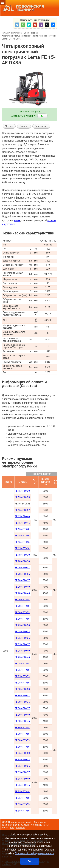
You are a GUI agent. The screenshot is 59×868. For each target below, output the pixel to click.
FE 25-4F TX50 (22, 670)
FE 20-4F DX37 (22, 580)
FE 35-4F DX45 (22, 785)
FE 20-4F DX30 (22, 561)
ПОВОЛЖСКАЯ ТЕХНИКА (23, 8)
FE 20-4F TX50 (22, 606)
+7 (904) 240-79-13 (39, 825)
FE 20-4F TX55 (22, 613)
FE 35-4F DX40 (22, 779)
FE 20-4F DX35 (22, 574)
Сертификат (41, 126)
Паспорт (24, 126)
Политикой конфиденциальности (35, 853)
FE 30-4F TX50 (22, 734)
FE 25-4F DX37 (22, 645)
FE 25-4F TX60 (22, 683)
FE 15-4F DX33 (22, 497)
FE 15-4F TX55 (22, 542)
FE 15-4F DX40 (22, 517)
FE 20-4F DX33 (22, 568)
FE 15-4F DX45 (22, 523)
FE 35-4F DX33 (22, 760)
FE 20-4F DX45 (22, 593)
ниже (17, 220)
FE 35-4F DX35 (22, 766)
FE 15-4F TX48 (22, 529)
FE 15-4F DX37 (22, 510)
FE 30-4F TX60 (22, 747)
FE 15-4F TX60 (22, 548)
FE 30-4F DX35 (22, 702)
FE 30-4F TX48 (22, 728)
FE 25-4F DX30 (22, 625)
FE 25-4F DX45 (22, 657)
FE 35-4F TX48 (22, 792)
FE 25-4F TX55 (22, 676)
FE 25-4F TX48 (22, 664)
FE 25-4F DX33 (22, 632)
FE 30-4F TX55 (22, 740)
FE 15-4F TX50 (22, 536)
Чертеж (9, 126)
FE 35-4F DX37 (22, 772)
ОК (29, 861)
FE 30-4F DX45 (22, 721)
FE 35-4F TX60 (22, 811)
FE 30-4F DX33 (22, 696)
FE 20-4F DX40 (22, 587)
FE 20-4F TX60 (22, 619)
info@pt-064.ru (17, 828)
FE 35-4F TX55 (22, 804)
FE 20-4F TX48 (22, 600)
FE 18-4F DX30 (22, 555)
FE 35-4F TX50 (22, 798)
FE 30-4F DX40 (22, 715)
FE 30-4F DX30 (22, 689)
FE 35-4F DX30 (22, 753)
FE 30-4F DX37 (22, 708)
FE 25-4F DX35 (22, 638)
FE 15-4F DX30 (22, 491)
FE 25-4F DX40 (22, 651)
